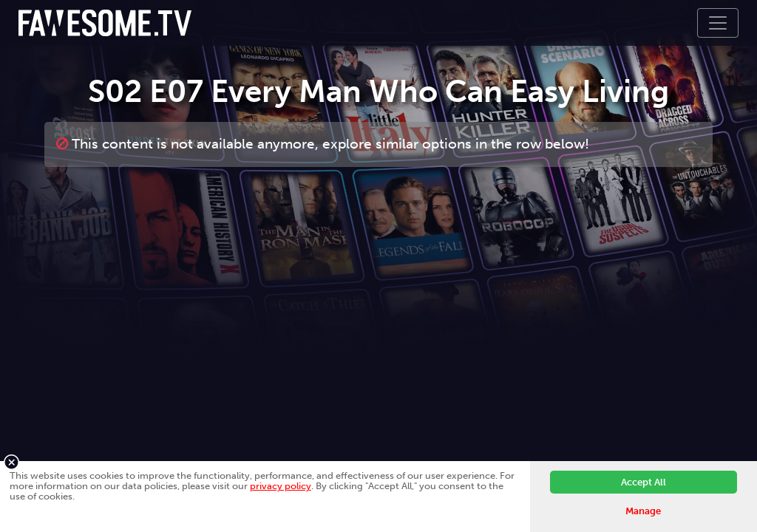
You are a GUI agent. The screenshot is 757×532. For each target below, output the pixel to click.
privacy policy (281, 486)
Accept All (644, 482)
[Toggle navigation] (718, 23)
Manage (643, 511)
